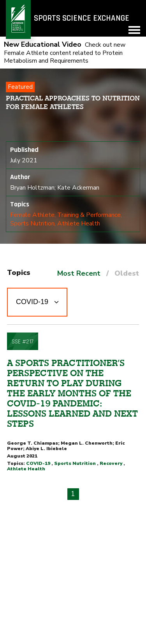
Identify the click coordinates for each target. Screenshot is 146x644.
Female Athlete (32, 215)
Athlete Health (79, 223)
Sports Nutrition (32, 223)
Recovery (111, 463)
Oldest (127, 273)
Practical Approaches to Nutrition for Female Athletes (73, 102)
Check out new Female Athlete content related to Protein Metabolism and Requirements (65, 53)
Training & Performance (89, 215)
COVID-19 (38, 463)
